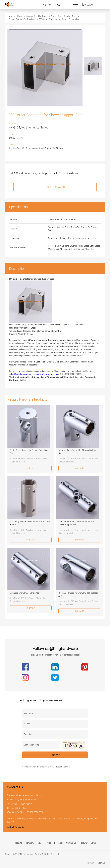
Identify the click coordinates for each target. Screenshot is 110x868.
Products (18, 843)
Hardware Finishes (88, 843)
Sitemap (101, 863)
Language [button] (46, 4)
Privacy (91, 863)
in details (31, 468)
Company (30, 843)
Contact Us (71, 843)
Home (20, 16)
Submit (55, 755)
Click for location (16, 827)
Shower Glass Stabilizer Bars (64, 16)
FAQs (48, 843)
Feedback (59, 843)
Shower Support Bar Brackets (22, 19)
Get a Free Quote (55, 187)
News (40, 843)
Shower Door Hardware (37, 16)
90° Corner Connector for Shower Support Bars (60, 19)
